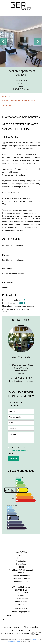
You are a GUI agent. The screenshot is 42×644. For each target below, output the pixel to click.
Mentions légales (31, 627)
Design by (36, 634)
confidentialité (34, 639)
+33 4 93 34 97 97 (23, 378)
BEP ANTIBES (21, 357)
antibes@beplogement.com (22, 381)
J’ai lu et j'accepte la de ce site (20, 450)
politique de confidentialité (19, 450)
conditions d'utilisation (14, 641)
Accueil (5, 97)
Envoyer (13, 458)
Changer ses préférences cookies (16, 633)
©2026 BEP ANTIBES (13, 627)
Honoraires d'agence (22, 630)
